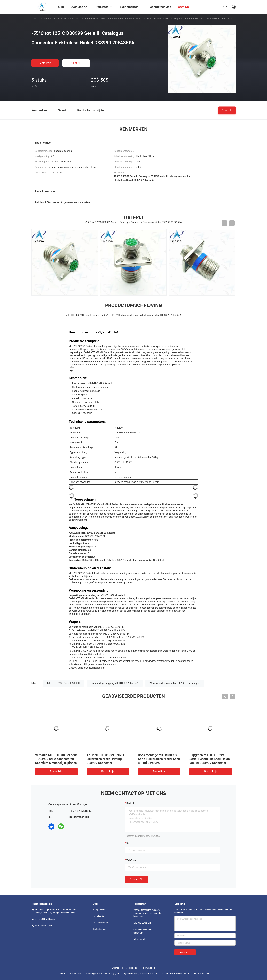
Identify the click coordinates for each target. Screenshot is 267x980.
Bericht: (131, 803)
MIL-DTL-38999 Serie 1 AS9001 (64, 683)
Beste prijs (45, 63)
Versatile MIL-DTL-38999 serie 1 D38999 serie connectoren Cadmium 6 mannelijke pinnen (56, 759)
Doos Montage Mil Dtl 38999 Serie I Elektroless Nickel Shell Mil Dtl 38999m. (159, 759)
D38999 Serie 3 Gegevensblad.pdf (87, 668)
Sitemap (116, 968)
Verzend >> (185, 952)
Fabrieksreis (98, 916)
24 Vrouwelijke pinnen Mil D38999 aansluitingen (175, 683)
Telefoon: (131, 860)
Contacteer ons (100, 929)
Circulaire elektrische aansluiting (143, 931)
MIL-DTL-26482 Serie (143, 923)
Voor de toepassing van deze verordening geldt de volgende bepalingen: (93, 19)
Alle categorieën (141, 939)
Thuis (34, 19)
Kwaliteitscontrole (101, 923)
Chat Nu (76, 63)
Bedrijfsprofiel (99, 910)
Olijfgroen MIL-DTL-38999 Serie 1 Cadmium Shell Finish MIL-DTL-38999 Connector (210, 759)
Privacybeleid (149, 968)
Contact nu (137, 879)
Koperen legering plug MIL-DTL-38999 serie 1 (115, 683)
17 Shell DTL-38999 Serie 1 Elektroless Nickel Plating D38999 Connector (105, 759)
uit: (128, 843)
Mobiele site (131, 968)
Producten (46, 19)
